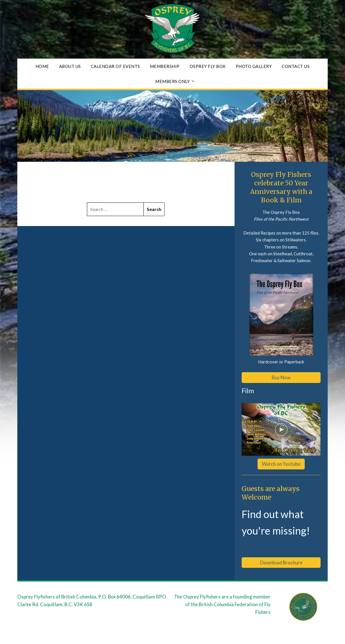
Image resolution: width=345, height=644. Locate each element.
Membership (165, 66)
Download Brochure (281, 563)
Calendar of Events (115, 66)
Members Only (172, 81)
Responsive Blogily (212, 636)
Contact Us (296, 66)
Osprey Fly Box (208, 66)
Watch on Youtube (281, 464)
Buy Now (281, 377)
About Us (70, 66)
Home (42, 66)
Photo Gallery (254, 66)
